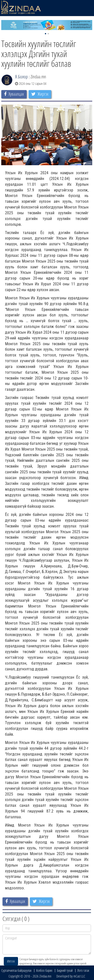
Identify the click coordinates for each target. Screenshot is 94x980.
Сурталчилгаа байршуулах (16, 970)
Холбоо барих (44, 970)
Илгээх (11, 961)
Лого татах (83, 970)
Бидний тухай (65, 970)
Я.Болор (21, 77)
